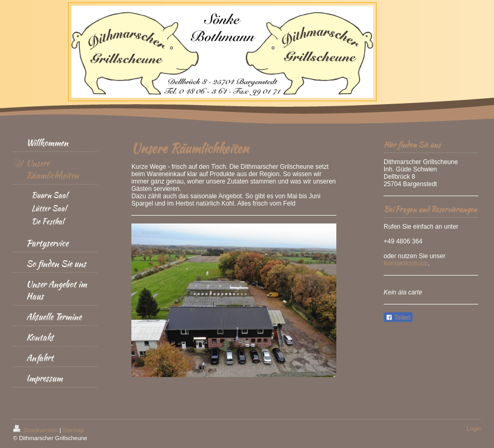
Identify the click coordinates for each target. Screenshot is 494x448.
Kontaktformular (406, 263)
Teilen (398, 318)
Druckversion (36, 430)
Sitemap (73, 430)
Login (474, 429)
